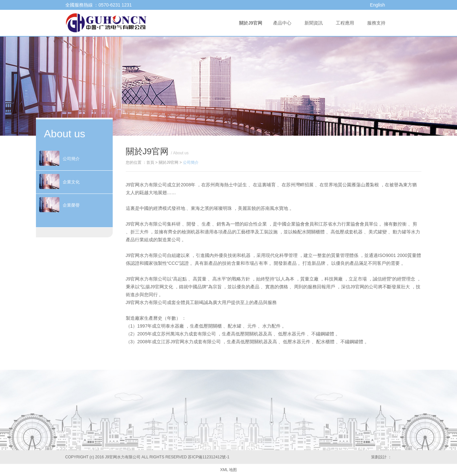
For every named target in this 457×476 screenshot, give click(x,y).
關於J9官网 (251, 23)
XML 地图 (229, 470)
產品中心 (282, 23)
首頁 (150, 162)
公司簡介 (191, 162)
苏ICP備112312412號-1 (209, 457)
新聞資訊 (314, 23)
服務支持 (376, 23)
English (378, 5)
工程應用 (345, 23)
